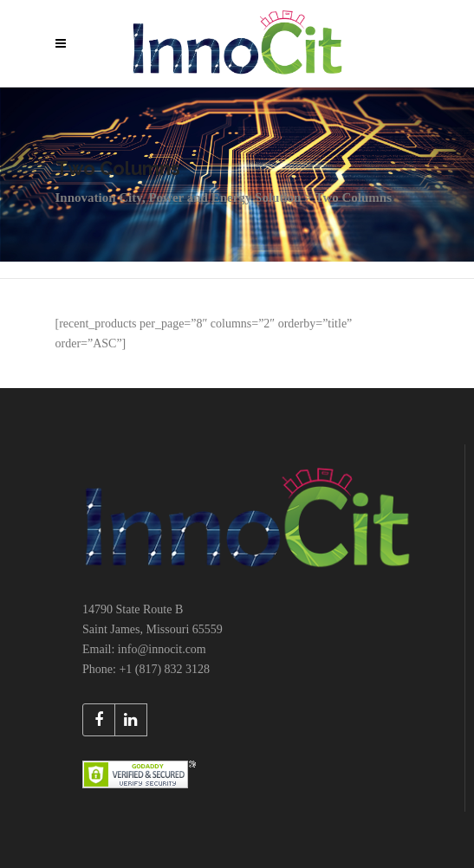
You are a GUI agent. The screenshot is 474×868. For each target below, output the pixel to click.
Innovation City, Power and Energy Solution (179, 198)
